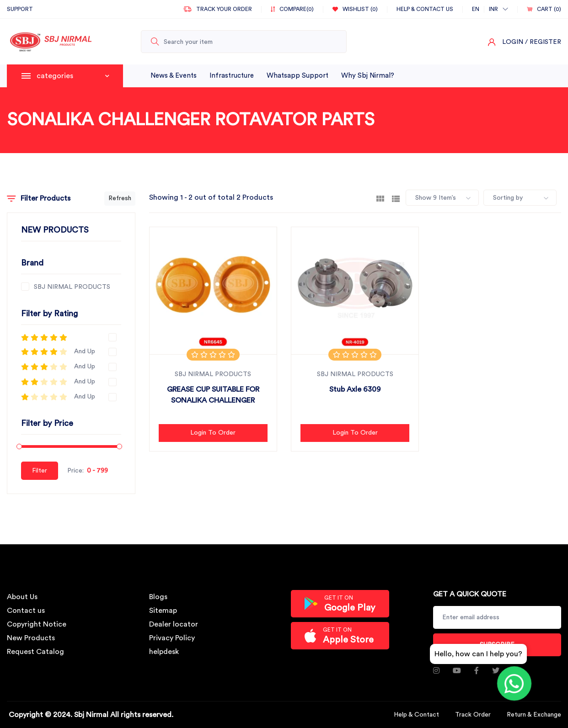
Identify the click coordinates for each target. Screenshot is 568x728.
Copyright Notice (37, 624)
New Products (31, 638)
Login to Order (213, 433)
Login (513, 42)
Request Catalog (35, 652)
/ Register (543, 42)
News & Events (174, 76)
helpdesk (164, 652)
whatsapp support (297, 76)
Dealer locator (174, 624)
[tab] (380, 198)
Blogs (158, 597)
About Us (22, 597)
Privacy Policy (172, 638)
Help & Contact (416, 715)
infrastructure (232, 76)
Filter (40, 471)
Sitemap (163, 611)
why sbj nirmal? (368, 76)
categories (73, 76)
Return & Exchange (534, 715)
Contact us (26, 611)
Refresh (120, 198)
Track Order (473, 715)
